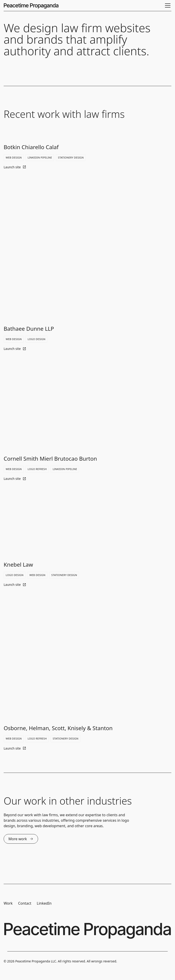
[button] (167, 5)
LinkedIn (44, 903)
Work (8, 903)
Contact (25, 903)
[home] (31, 5)
